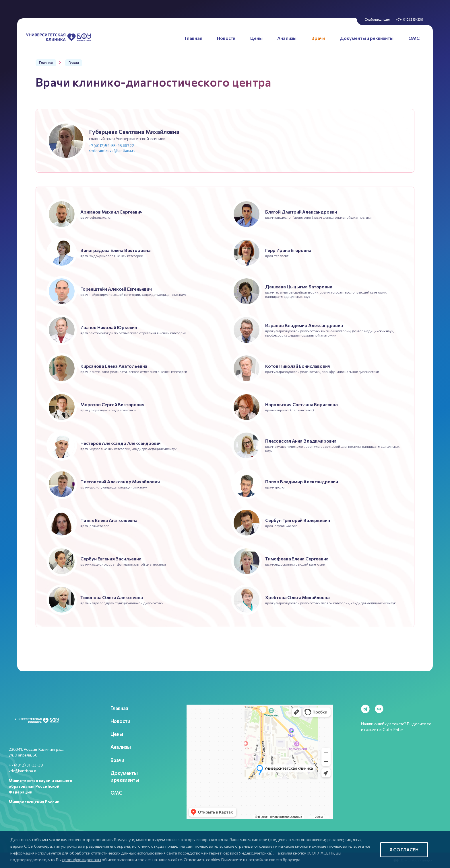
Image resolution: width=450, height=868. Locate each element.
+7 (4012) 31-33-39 (26, 765)
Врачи (117, 760)
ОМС (116, 793)
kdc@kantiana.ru (23, 771)
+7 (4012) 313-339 (410, 19)
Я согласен (404, 850)
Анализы (121, 747)
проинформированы (82, 859)
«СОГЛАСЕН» (320, 853)
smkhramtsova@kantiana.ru (112, 150)
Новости (121, 721)
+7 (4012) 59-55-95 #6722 (111, 146)
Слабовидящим (378, 19)
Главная (119, 708)
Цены (117, 734)
